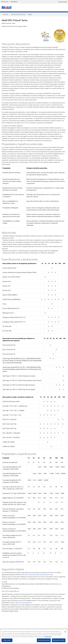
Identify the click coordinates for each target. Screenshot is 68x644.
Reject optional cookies (59, 640)
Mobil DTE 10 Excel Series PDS (18, 14)
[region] (34, 636)
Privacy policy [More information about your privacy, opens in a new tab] (48, 637)
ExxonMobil (5, 14)
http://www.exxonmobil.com (10, 591)
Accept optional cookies (44, 640)
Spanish (30, 14)
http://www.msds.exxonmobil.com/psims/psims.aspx (37, 575)
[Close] (65, 632)
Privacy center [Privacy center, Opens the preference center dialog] (7, 640)
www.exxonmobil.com (25, 603)
